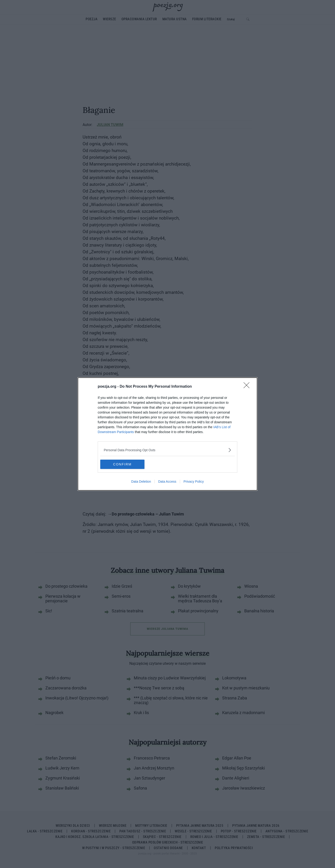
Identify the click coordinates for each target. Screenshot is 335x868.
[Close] (248, 387)
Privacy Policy (194, 481)
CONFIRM (122, 464)
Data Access (167, 481)
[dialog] (167, 434)
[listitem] (167, 450)
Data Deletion (141, 481)
